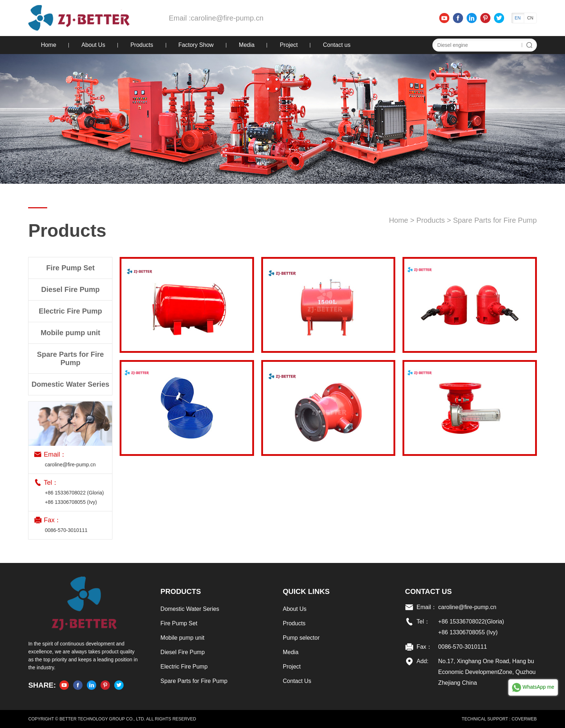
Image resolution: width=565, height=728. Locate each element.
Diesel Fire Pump (183, 652)
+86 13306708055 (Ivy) (71, 502)
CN (530, 18)
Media (247, 45)
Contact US (428, 591)
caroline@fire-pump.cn (227, 18)
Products (142, 45)
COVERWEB (524, 719)
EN (518, 18)
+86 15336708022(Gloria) (471, 622)
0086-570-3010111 (66, 530)
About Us (93, 45)
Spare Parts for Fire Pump (495, 220)
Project (289, 45)
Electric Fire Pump (184, 667)
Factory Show (196, 45)
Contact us (337, 45)
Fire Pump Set (179, 623)
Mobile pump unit (182, 638)
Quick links (306, 591)
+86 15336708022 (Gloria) (74, 493)
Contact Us (297, 681)
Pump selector (301, 638)
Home (48, 45)
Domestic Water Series (190, 609)
